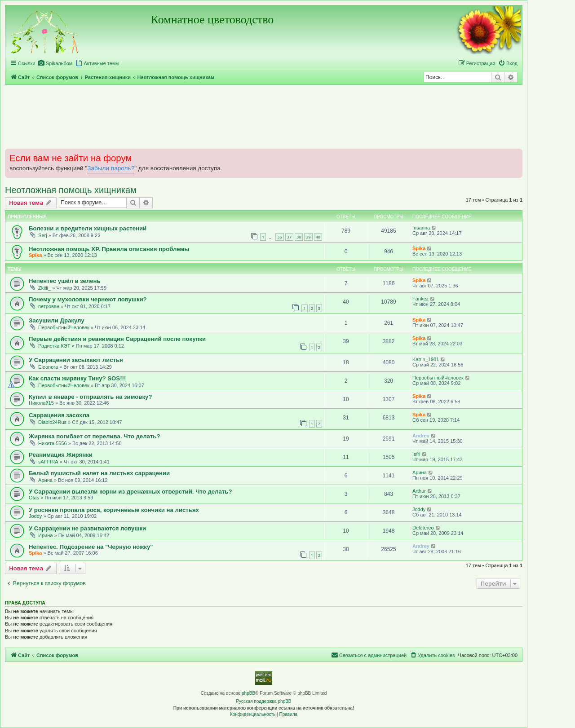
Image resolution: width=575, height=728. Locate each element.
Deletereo (423, 528)
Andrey (421, 436)
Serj (43, 235)
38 (299, 237)
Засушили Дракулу (57, 320)
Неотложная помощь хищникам (71, 190)
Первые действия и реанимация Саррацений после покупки (117, 339)
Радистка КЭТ (54, 346)
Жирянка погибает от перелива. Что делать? (94, 436)
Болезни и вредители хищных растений (88, 228)
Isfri (416, 454)
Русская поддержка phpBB (263, 701)
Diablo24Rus (52, 422)
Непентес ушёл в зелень (65, 281)
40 (318, 237)
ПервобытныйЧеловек (64, 327)
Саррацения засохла (59, 415)
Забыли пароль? (111, 168)
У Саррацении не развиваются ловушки (87, 528)
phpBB (248, 693)
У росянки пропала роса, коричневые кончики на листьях (114, 510)
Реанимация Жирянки (61, 455)
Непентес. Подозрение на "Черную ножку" (91, 547)
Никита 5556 (53, 443)
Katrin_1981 (426, 359)
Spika (35, 255)
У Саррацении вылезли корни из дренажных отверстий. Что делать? (130, 492)
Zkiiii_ (44, 288)
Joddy (35, 516)
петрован (49, 306)
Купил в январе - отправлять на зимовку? (90, 397)
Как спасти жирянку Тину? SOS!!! (77, 378)
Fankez (420, 299)
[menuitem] (55, 63)
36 (279, 237)
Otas (34, 498)
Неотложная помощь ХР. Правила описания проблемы (109, 249)
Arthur (419, 491)
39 (308, 237)
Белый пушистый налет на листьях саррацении (99, 473)
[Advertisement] (264, 116)
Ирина (45, 535)
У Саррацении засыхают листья (76, 360)
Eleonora (48, 367)
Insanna (421, 228)
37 (289, 237)
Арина (45, 480)
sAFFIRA (48, 462)
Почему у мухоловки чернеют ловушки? (88, 299)
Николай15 (41, 403)
